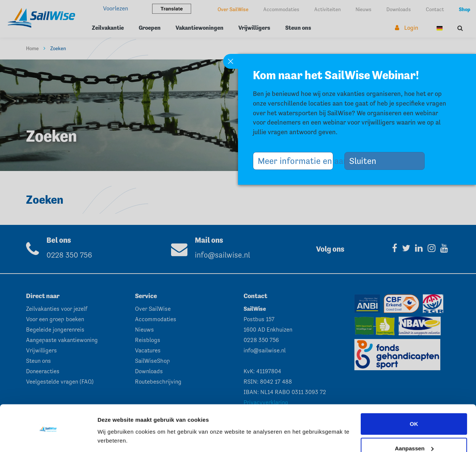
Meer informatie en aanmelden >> (295, 161)
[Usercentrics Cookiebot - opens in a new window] (48, 438)
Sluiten (366, 161)
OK (414, 401)
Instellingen (113, 437)
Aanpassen (414, 425)
